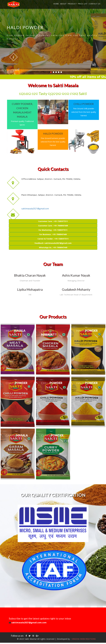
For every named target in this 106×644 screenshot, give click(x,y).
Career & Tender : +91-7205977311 (53, 240)
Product (72, 4)
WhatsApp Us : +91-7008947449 (53, 249)
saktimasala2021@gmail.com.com (50, 624)
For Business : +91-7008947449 (53, 236)
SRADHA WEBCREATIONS (84, 640)
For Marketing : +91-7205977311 (53, 231)
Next (97, 559)
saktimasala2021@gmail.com (36, 199)
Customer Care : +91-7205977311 (53, 222)
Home (56, 4)
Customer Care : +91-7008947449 (53, 227)
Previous (9, 559)
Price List (83, 4)
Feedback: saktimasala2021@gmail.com (53, 244)
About (63, 4)
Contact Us (95, 4)
